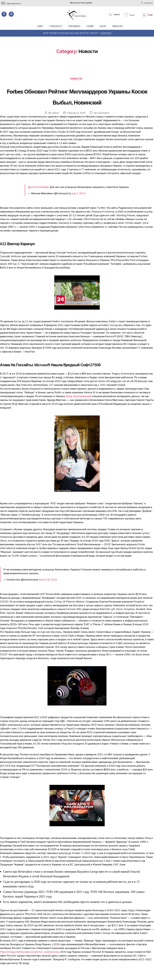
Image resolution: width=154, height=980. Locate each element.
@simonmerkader (39, 199)
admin (55, 125)
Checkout (56, 26)
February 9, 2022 (76, 125)
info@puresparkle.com (14, 4)
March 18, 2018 (48, 591)
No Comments (102, 125)
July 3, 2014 (79, 205)
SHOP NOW (106, 33)
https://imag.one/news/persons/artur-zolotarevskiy (30, 964)
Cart (40, 26)
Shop (103, 26)
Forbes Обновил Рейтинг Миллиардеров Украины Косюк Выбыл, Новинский (77, 102)
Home (90, 26)
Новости (77, 79)
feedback (74, 26)
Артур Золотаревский (78, 408)
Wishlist (118, 26)
